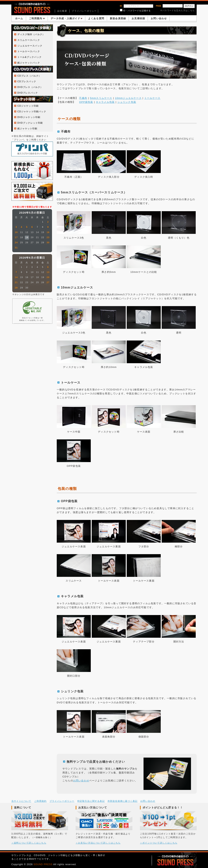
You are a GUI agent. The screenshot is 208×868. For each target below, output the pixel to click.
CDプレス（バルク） (29, 76)
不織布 (83, 98)
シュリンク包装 (127, 102)
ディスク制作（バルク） (31, 34)
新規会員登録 (118, 18)
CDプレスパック (27, 81)
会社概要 (62, 11)
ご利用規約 (40, 801)
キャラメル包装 (105, 102)
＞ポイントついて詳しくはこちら (159, 843)
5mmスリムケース (101, 98)
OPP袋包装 (86, 102)
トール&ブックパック (29, 57)
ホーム (19, 18)
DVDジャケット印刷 (29, 117)
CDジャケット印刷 (28, 106)
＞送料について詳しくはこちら (29, 843)
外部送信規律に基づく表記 (123, 801)
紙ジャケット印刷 (27, 129)
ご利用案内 (37, 18)
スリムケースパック (29, 40)
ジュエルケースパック (30, 46)
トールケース (152, 98)
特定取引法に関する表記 (91, 801)
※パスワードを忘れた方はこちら (177, 10)
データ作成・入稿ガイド (67, 18)
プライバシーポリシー (84, 11)
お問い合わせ (159, 18)
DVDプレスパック (28, 93)
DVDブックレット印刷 (30, 123)
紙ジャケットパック (29, 63)
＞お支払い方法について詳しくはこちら (98, 843)
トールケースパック (29, 51)
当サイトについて (21, 801)
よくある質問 (96, 18)
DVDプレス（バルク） (30, 87)
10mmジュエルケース (128, 98)
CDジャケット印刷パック (32, 112)
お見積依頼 (138, 18)
